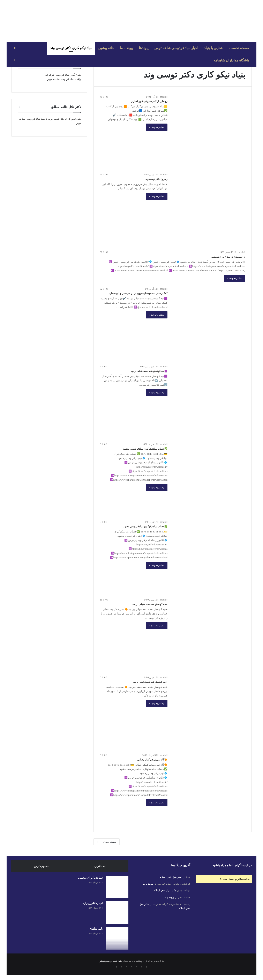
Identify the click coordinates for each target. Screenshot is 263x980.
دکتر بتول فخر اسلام (171, 877)
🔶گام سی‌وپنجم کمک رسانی (152, 760)
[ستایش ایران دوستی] (117, 887)
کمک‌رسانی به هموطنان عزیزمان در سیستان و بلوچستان (138, 293)
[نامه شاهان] (117, 938)
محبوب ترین (42, 866)
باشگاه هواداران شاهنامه (231, 60)
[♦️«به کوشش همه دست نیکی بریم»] (209, 634)
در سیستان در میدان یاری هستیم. (228, 257)
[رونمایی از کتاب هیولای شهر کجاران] (209, 131)
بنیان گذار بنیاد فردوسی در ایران (63, 75)
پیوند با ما (127, 48)
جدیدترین (100, 866)
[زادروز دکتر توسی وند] (209, 209)
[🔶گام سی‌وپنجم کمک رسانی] (209, 789)
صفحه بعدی (107, 842)
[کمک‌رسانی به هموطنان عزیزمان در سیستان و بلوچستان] (209, 323)
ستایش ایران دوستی (90, 878)
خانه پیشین (106, 48)
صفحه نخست (239, 48)
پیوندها (144, 48)
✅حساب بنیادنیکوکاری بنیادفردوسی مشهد (145, 449)
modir (164, 97)
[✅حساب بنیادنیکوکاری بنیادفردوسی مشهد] (209, 479)
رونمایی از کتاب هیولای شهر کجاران (149, 101)
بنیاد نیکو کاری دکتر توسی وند (71, 48)
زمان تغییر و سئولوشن (111, 961)
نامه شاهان (96, 929)
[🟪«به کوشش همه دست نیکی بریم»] (209, 401)
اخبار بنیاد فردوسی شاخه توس (176, 48)
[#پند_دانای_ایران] (117, 913)
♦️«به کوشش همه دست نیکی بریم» (150, 604)
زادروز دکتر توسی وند (156, 179)
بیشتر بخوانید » (157, 127)
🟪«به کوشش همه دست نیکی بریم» (149, 371)
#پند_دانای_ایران (93, 903)
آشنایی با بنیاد (214, 48)
